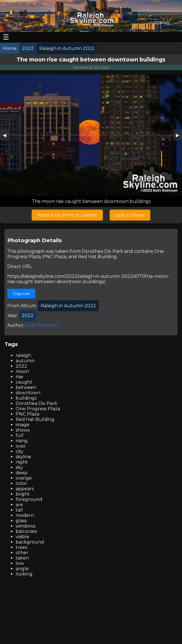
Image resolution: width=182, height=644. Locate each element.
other (22, 553)
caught (24, 382)
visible (22, 537)
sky (19, 467)
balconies (26, 531)
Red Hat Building (97, 257)
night (22, 462)
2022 (21, 366)
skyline (23, 457)
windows (26, 526)
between (26, 387)
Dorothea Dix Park (102, 251)
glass (21, 521)
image (23, 425)
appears (25, 489)
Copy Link (21, 294)
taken (22, 558)
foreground (29, 499)
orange (24, 478)
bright (23, 494)
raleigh (23, 355)
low (20, 563)
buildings (26, 398)
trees (21, 547)
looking (24, 574)
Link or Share (130, 215)
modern (25, 515)
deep (22, 473)
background (30, 542)
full (20, 435)
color (21, 483)
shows (23, 430)
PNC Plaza (54, 257)
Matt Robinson (42, 325)
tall (19, 510)
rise (19, 377)
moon (22, 371)
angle (22, 569)
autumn (25, 361)
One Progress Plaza (38, 409)
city (19, 451)
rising (22, 441)
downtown (28, 393)
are (19, 505)
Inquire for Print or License (67, 215)
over (21, 446)
